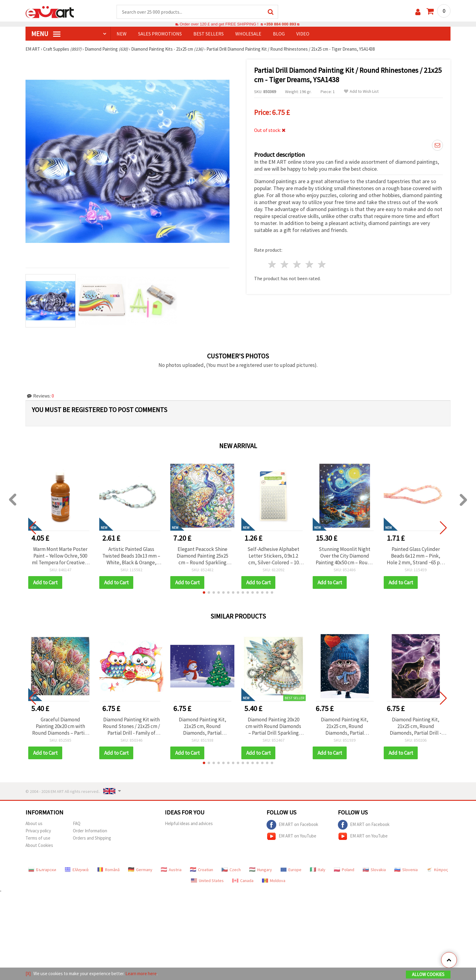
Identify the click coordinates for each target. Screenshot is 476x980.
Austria (171, 870)
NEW (122, 34)
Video (303, 34)
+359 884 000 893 (280, 24)
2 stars (285, 264)
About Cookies (39, 845)
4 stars (309, 264)
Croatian (202, 870)
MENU (46, 34)
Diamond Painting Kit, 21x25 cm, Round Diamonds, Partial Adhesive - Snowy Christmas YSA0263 (202, 726)
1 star (272, 264)
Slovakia (374, 870)
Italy (318, 870)
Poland (344, 870)
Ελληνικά (77, 870)
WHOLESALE (248, 34)
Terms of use (38, 838)
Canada (243, 881)
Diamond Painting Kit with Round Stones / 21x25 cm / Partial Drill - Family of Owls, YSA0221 (131, 726)
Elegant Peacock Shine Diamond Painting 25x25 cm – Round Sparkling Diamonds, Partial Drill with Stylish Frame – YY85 (202, 556)
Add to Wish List (361, 91)
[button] (204, 592)
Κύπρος (437, 870)
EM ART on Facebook (292, 825)
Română (108, 870)
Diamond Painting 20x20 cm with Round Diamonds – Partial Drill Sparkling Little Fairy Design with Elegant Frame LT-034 (273, 726)
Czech (231, 870)
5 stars (322, 264)
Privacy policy (38, 831)
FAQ (77, 823)
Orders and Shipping (92, 838)
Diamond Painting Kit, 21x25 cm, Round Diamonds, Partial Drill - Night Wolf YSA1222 (416, 726)
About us (34, 823)
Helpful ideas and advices (189, 823)
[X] (28, 973)
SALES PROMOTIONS (160, 34)
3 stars (297, 264)
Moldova (274, 881)
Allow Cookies (428, 974)
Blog (279, 34)
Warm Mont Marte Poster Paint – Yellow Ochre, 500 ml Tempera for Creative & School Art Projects (60, 556)
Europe (291, 870)
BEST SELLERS (209, 34)
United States (207, 881)
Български (42, 870)
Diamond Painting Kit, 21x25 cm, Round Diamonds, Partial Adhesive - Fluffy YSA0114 (345, 726)
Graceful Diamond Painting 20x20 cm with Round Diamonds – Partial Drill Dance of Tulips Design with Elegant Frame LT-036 (60, 726)
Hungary (261, 870)
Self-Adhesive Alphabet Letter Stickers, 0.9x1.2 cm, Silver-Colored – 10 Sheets (273, 556)
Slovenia (406, 870)
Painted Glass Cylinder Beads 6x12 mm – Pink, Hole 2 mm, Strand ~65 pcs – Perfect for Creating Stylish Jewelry (416, 556)
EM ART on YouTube (291, 836)
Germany (140, 870)
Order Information (90, 831)
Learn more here (141, 973)
